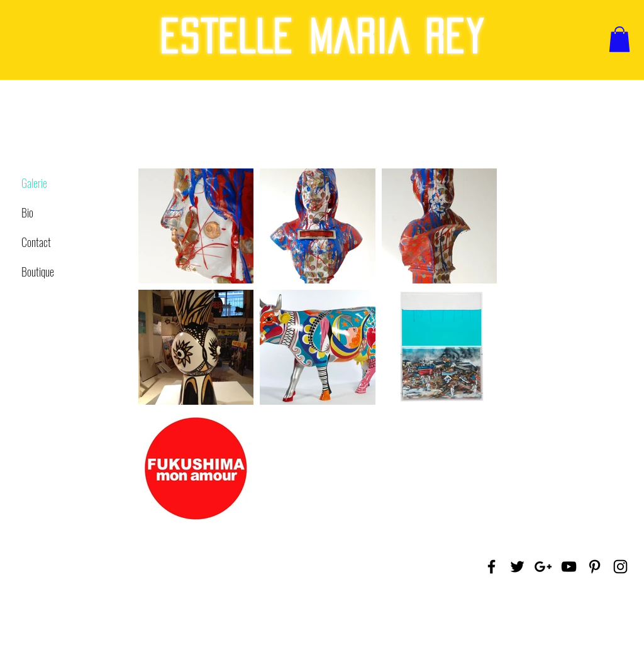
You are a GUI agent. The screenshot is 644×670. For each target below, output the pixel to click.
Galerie (34, 183)
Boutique (38, 272)
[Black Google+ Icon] (543, 567)
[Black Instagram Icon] (620, 567)
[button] (619, 39)
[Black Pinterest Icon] (595, 567)
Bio (27, 212)
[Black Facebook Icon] (491, 567)
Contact (36, 242)
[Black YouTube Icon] (569, 567)
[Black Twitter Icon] (517, 567)
